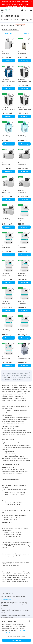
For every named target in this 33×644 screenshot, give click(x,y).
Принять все (16, 640)
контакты (11, 377)
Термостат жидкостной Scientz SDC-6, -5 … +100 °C (24, 359)
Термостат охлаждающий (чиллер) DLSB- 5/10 (24, 54)
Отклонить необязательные (16, 636)
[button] (22, 10)
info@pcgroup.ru (6, 599)
